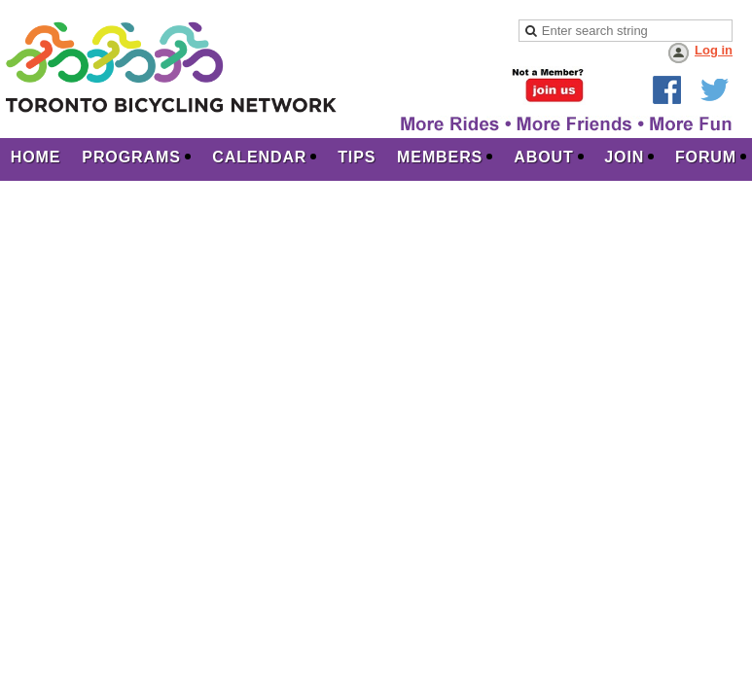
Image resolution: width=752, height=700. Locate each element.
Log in (714, 50)
